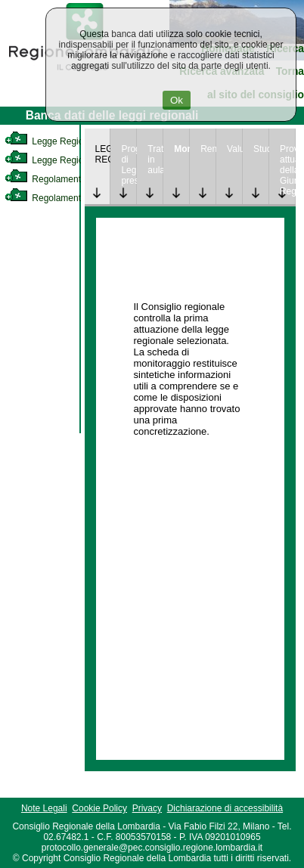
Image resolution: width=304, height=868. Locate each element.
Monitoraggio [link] (181, 149)
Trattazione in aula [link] (155, 160)
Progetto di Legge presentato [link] (129, 165)
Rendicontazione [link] (208, 149)
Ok (177, 100)
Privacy (147, 808)
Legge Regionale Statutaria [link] (73, 160)
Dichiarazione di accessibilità (225, 808)
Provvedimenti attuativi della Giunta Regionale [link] (287, 170)
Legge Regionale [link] (53, 141)
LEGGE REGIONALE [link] (103, 154)
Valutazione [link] (234, 149)
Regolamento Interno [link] (60, 179)
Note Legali (44, 808)
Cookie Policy (99, 808)
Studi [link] (261, 149)
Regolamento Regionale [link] (67, 198)
